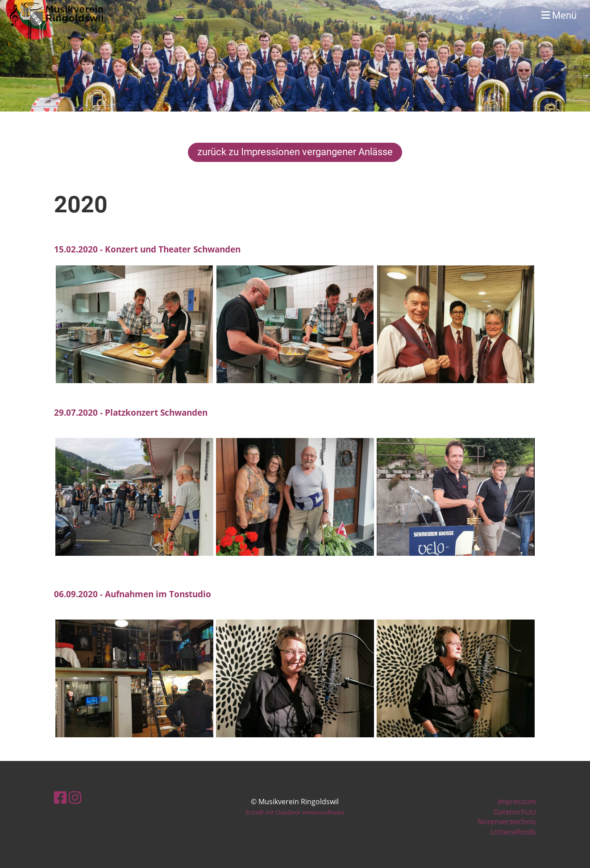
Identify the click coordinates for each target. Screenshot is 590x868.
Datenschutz (515, 812)
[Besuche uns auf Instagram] (75, 797)
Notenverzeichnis (507, 822)
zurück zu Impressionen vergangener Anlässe (295, 152)
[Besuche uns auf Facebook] (60, 797)
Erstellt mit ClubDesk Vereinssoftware (295, 812)
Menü (559, 15)
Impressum (517, 802)
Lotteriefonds (513, 832)
